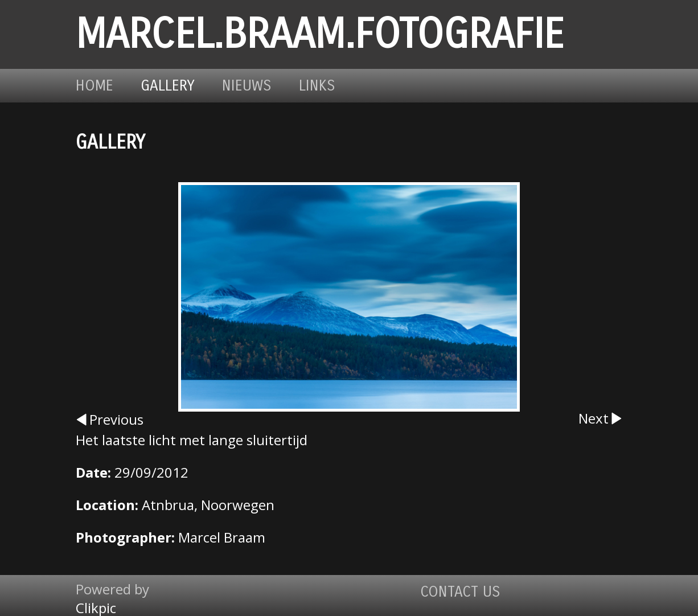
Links (317, 86)
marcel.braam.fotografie (320, 34)
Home (95, 86)
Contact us (460, 592)
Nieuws (247, 86)
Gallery (168, 86)
